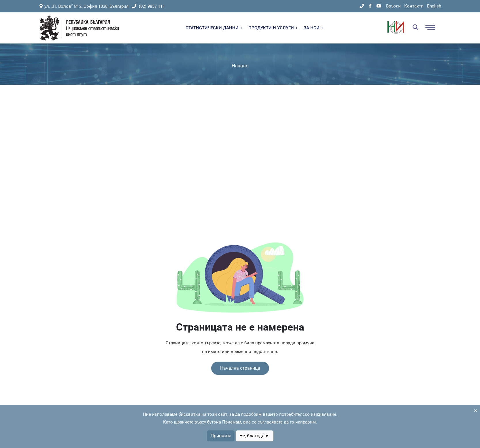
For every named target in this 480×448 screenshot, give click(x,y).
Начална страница (240, 368)
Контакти (414, 6)
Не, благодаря (255, 436)
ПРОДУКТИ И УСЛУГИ (273, 28)
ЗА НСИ (314, 28)
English (434, 6)
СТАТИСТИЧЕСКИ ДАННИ (214, 28)
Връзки (393, 6)
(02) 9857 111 (148, 6)
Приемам (221, 436)
